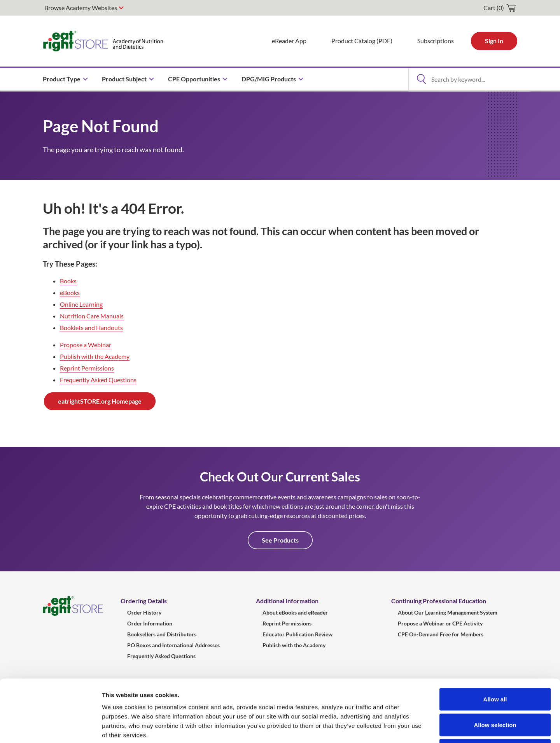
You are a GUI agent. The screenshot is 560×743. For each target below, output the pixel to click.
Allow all (495, 641)
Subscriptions (436, 41)
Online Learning (81, 304)
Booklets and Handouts (91, 328)
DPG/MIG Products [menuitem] (269, 79)
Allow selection (495, 667)
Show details (408, 728)
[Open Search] (421, 79)
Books (68, 281)
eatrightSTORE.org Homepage (100, 401)
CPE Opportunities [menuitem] (194, 79)
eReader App (289, 41)
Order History (144, 612)
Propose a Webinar (86, 345)
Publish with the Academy (95, 356)
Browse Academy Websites (81, 8)
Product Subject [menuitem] (124, 79)
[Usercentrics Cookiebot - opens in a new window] (50, 728)
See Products (280, 540)
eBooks (70, 292)
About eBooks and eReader (295, 612)
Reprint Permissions (87, 368)
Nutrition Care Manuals (92, 316)
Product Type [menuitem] (62, 79)
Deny (495, 692)
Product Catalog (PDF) (362, 41)
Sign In (494, 41)
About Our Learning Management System (448, 612)
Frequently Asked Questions (98, 380)
